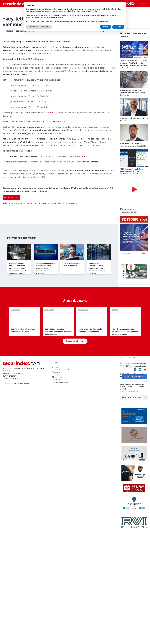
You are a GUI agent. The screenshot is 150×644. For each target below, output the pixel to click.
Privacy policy (57, 377)
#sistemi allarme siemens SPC (23, 203)
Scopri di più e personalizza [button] (39, 27)
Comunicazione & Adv (60, 369)
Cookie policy (57, 380)
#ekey (5, 203)
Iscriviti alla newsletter (134, 397)
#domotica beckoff (48, 203)
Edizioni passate (129, 212)
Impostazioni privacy (60, 382)
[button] (123, 5)
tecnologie (8, 31)
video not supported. (134, 18)
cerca (143, 4)
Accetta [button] (118, 27)
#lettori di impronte (67, 203)
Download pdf (11, 198)
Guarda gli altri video (75, 341)
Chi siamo (56, 367)
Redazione (56, 372)
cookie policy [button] (93, 11)
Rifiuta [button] (106, 27)
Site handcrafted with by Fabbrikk (16, 384)
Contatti (55, 375)
